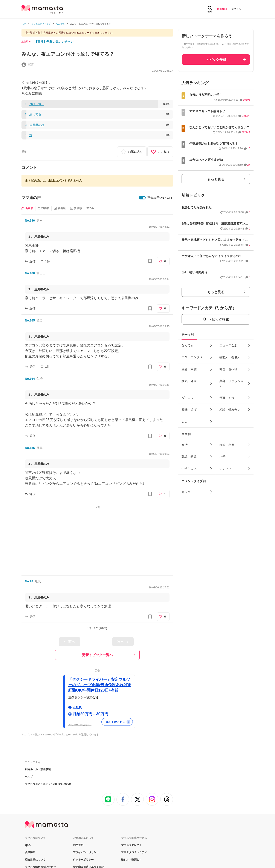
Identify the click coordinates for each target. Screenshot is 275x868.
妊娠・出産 (227, 445)
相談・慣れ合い (230, 410)
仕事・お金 (227, 398)
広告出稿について (35, 806)
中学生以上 (189, 469)
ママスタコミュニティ (134, 799)
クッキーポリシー (83, 806)
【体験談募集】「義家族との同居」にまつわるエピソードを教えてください (69, 33)
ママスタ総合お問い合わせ (40, 813)
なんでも (188, 345)
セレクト (188, 492)
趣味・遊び (189, 410)
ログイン (236, 9)
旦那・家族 (189, 369)
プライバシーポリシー (86, 799)
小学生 (224, 457)
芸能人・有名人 (230, 357)
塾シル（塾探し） (131, 806)
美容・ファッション (231, 383)
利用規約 (78, 791)
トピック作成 (216, 60)
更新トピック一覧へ (97, 655)
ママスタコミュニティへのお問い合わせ (48, 730)
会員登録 (222, 9)
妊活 (185, 445)
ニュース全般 (228, 345)
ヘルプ (29, 723)
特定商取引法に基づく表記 (89, 813)
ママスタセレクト (131, 791)
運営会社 (30, 821)
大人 (185, 422)
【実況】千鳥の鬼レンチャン (54, 42)
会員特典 (30, 799)
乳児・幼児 (189, 457)
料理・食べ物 (228, 369)
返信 (32, 261)
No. (30, 220)
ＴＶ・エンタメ (192, 357)
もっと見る (216, 179)
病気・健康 (189, 381)
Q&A (28, 791)
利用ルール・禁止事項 (38, 716)
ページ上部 (137, 846)
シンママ (225, 469)
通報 (24, 152)
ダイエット (189, 398)
